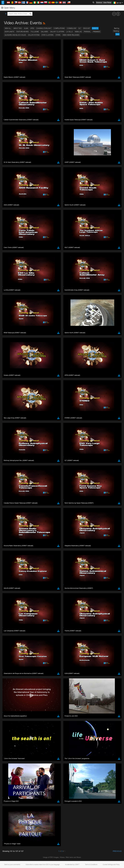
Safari (9, 631)
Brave (9, 621)
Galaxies (44, 32)
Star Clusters (48, 35)
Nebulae (78, 32)
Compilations (59, 28)
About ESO (18, 28)
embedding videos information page (57, 581)
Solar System (34, 35)
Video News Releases (71, 35)
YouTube (5, 576)
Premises (97, 32)
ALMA (26, 28)
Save (8, 667)
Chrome (10, 624)
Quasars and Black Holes (15, 35)
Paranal (87, 32)
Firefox (10, 628)
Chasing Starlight (44, 28)
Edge (9, 626)
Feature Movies (23, 32)
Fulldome (35, 32)
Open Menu (8, 8)
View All (8, 28)
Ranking (116, 31)
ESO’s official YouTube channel (58, 576)
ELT (80, 28)
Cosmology (72, 28)
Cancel (20, 667)
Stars (58, 35)
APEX (32, 28)
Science (99, 2)
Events (95, 28)
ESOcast (87, 28)
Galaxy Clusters (57, 32)
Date (117, 34)
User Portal (107, 2)
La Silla (70, 32)
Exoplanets (9, 32)
